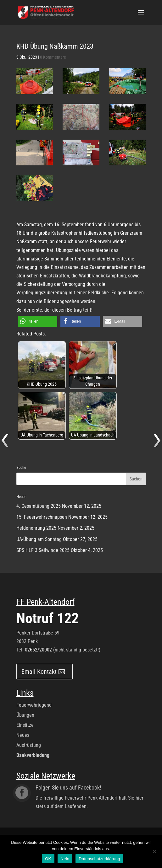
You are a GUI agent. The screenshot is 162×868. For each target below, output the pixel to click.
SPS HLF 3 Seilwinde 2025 (43, 550)
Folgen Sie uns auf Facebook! (68, 788)
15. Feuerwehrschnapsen (42, 517)
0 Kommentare (53, 57)
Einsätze (25, 725)
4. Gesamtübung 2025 (39, 506)
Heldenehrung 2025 (36, 528)
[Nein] (154, 851)
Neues (23, 735)
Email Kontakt (39, 672)
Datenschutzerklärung (99, 859)
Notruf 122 (47, 618)
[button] (38, 321)
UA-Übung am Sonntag (39, 539)
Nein (65, 859)
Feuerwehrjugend (34, 705)
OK (48, 859)
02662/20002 (38, 650)
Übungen (25, 715)
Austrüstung (29, 745)
